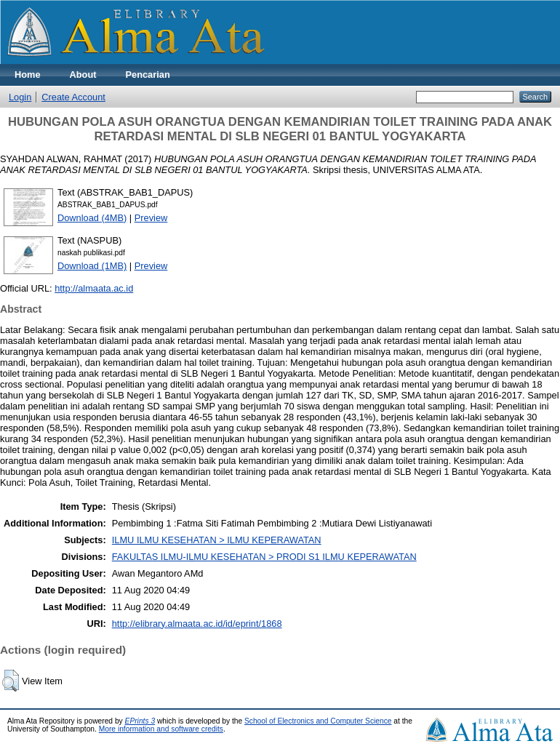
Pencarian (148, 75)
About (83, 75)
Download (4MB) (92, 218)
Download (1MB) (92, 266)
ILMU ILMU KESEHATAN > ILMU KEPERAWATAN (217, 540)
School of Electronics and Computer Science (318, 721)
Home (28, 75)
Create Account (73, 97)
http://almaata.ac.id (94, 288)
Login (20, 97)
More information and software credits (161, 729)
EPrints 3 (140, 721)
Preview (151, 218)
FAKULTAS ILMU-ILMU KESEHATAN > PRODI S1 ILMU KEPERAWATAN (264, 557)
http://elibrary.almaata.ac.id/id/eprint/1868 (197, 624)
